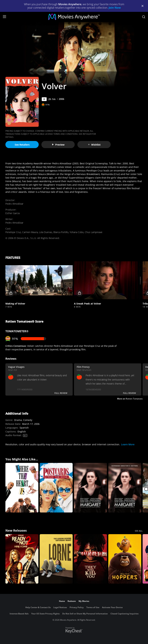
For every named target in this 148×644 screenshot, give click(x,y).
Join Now (115, 8)
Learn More (128, 444)
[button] (39, 280)
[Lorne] (56, 559)
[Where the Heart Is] (22, 488)
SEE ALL (139, 531)
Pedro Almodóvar (14, 204)
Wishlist (94, 145)
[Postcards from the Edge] (56, 488)
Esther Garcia (13, 213)
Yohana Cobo (77, 232)
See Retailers (22, 145)
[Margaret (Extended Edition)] (125, 488)
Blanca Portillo (61, 232)
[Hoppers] (125, 559)
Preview (58, 145)
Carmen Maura (30, 232)
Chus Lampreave (94, 232)
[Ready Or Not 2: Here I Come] (22, 559)
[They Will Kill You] (90, 559)
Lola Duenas (46, 232)
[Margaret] (90, 488)
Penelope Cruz (13, 232)
